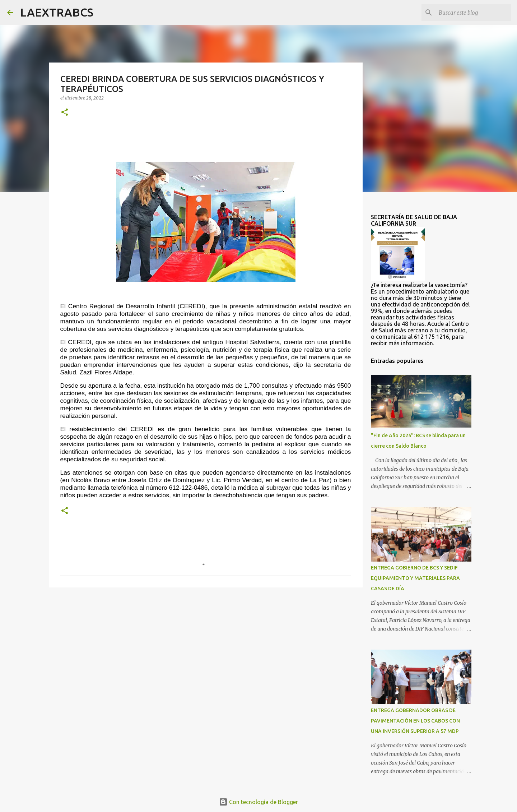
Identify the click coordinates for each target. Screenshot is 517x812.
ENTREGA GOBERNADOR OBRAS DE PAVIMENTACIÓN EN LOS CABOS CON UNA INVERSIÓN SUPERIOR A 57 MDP (415, 721)
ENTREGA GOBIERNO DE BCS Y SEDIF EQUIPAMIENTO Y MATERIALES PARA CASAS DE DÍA (415, 578)
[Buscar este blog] (474, 13)
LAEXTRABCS (57, 12)
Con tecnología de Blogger (258, 802)
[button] (65, 113)
